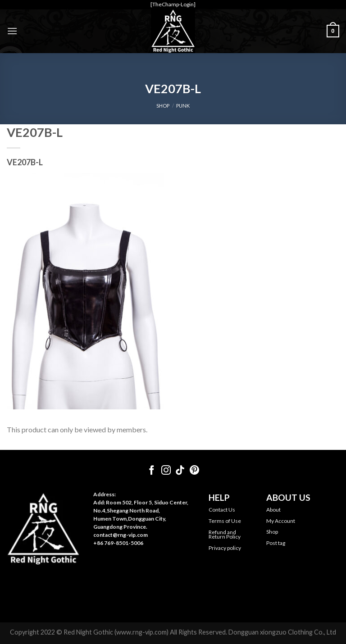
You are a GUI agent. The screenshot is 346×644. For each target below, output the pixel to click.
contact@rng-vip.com (121, 535)
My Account (281, 521)
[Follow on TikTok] (180, 471)
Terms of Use (225, 521)
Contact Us (222, 510)
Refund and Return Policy (225, 534)
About (273, 510)
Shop (272, 532)
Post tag (276, 543)
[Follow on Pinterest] (194, 471)
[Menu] (12, 31)
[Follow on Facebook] (152, 471)
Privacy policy (225, 548)
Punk (183, 106)
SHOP (163, 106)
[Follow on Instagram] (166, 471)
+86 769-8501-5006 (118, 543)
